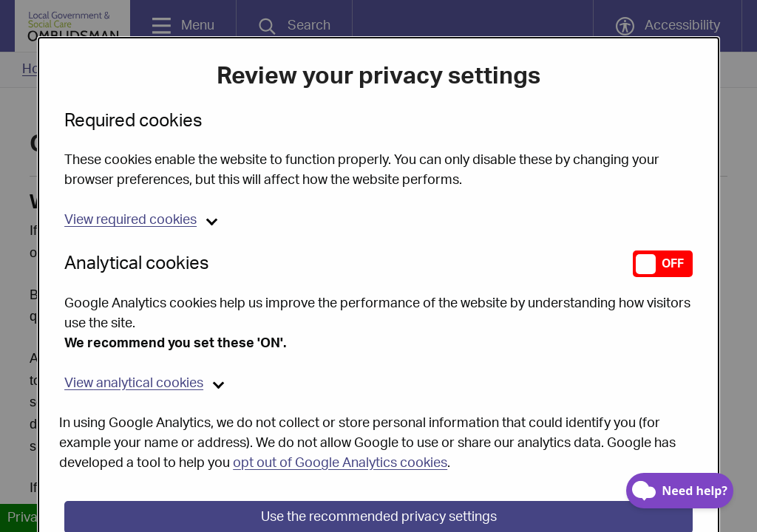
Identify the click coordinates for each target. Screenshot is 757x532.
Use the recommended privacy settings (379, 480)
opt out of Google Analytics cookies (340, 426)
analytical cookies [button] (134, 346)
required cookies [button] (130, 183)
